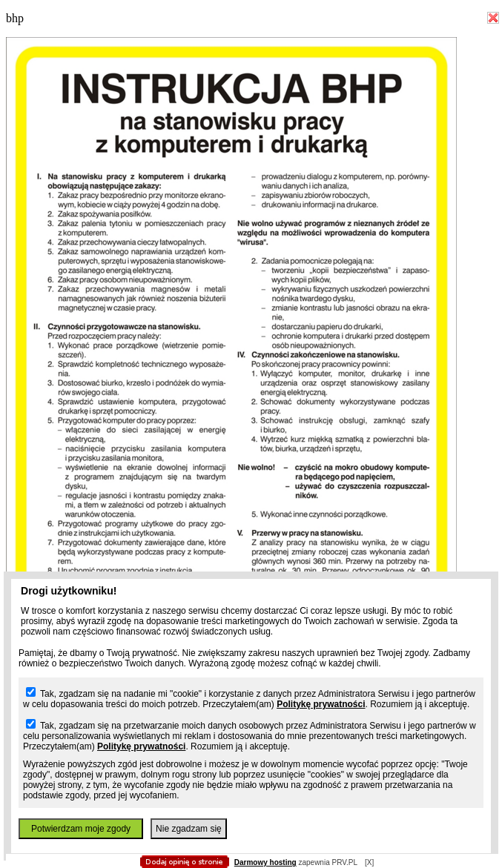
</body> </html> (244, 74)
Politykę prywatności (321, 704)
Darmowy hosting (265, 862)
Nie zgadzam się (189, 829)
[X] (369, 862)
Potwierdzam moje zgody (81, 829)
